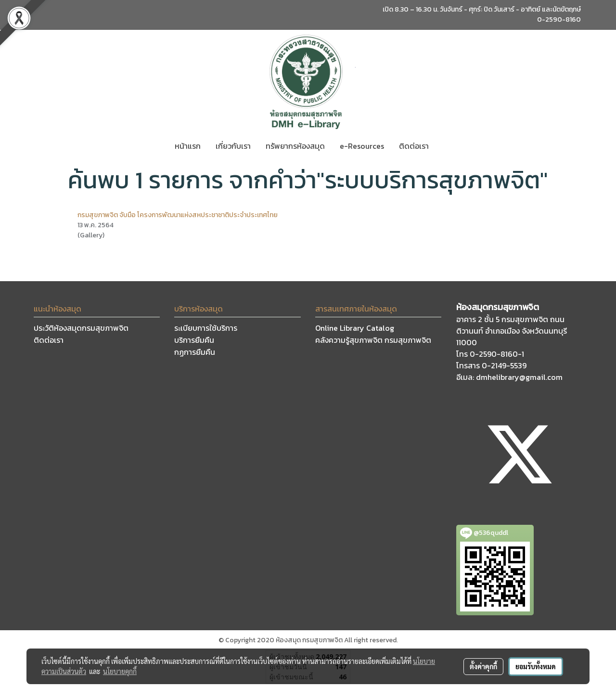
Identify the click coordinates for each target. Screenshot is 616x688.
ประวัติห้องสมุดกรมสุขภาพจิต (81, 328)
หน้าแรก (188, 146)
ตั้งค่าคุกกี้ (483, 666)
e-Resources (362, 146)
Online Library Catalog (355, 328)
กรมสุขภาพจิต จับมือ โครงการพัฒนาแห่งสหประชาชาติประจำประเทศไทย (178, 215)
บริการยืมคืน (194, 340)
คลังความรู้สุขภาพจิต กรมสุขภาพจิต (373, 340)
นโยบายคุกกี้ (120, 671)
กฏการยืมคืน (195, 352)
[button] (445, 146)
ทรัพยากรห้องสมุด (295, 146)
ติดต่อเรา (414, 146)
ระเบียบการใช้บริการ (206, 328)
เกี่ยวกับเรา (233, 146)
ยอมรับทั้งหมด (536, 666)
